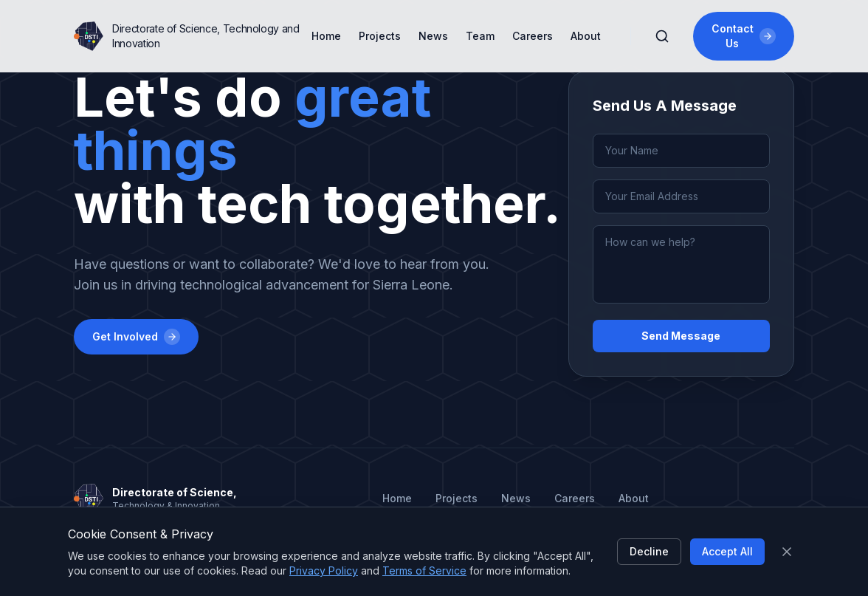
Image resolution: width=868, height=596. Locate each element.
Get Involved (136, 337)
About (586, 36)
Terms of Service (424, 571)
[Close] (787, 552)
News (433, 36)
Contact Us (744, 36)
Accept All (727, 551)
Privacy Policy (324, 571)
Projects (380, 36)
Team (480, 36)
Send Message (681, 336)
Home (326, 36)
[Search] (662, 36)
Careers (533, 36)
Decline (649, 551)
